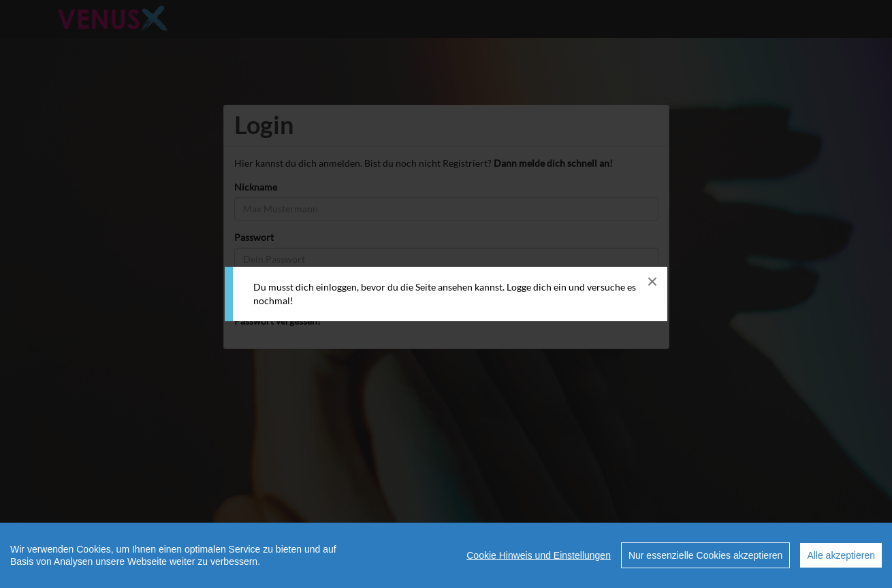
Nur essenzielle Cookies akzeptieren (705, 555)
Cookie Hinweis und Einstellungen (539, 555)
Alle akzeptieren (841, 555)
